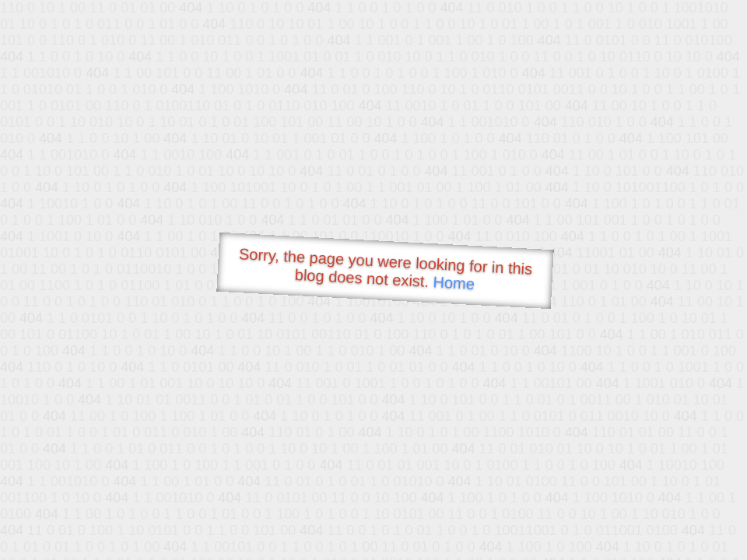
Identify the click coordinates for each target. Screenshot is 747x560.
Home (454, 283)
